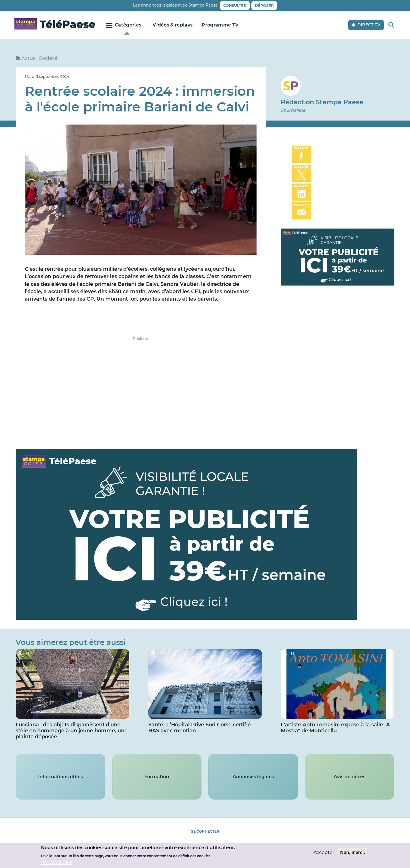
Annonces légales (253, 777)
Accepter (324, 852)
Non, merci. (353, 852)
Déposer (264, 6)
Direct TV (369, 25)
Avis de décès (349, 777)
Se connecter (205, 831)
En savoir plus (57, 862)
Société (48, 58)
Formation (157, 777)
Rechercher (391, 25)
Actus (28, 58)
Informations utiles (61, 777)
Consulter (235, 6)
